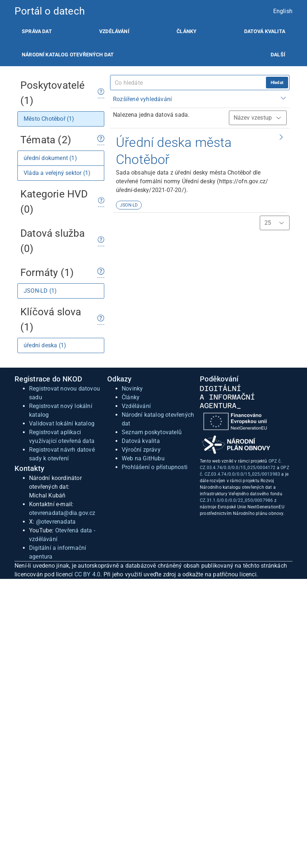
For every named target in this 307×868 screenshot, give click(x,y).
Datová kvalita (265, 31)
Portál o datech (50, 11)
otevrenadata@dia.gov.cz (62, 513)
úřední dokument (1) (50, 158)
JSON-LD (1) (40, 291)
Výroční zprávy (141, 450)
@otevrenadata (56, 522)
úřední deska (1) (45, 345)
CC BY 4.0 (88, 574)
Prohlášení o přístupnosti (155, 467)
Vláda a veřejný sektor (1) (57, 173)
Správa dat (37, 31)
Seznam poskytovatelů (152, 432)
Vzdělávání (114, 31)
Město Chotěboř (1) (49, 119)
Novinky (132, 389)
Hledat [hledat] (277, 83)
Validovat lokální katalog (62, 423)
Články (187, 31)
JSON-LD (129, 205)
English (283, 11)
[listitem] (37, 31)
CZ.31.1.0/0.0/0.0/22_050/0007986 (236, 500)
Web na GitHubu (143, 458)
